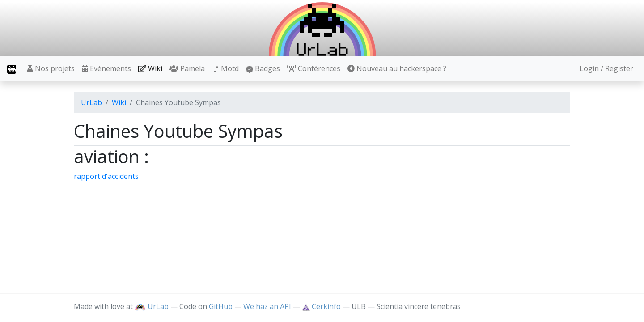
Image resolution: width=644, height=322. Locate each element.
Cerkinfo (322, 306)
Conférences (314, 68)
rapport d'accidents (106, 176)
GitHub (221, 306)
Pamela (187, 68)
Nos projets (51, 68)
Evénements (106, 68)
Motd (225, 68)
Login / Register (606, 68)
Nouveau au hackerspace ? (397, 68)
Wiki (150, 68)
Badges (263, 68)
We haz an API (267, 306)
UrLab (91, 102)
